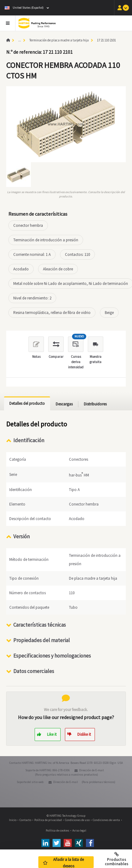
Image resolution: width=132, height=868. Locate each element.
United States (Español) (24, 8)
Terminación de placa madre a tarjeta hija (59, 40)
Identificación (29, 440)
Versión (21, 536)
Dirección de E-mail (92, 770)
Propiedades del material (42, 640)
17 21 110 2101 (106, 40)
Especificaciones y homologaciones (52, 655)
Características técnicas (40, 625)
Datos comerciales (34, 671)
